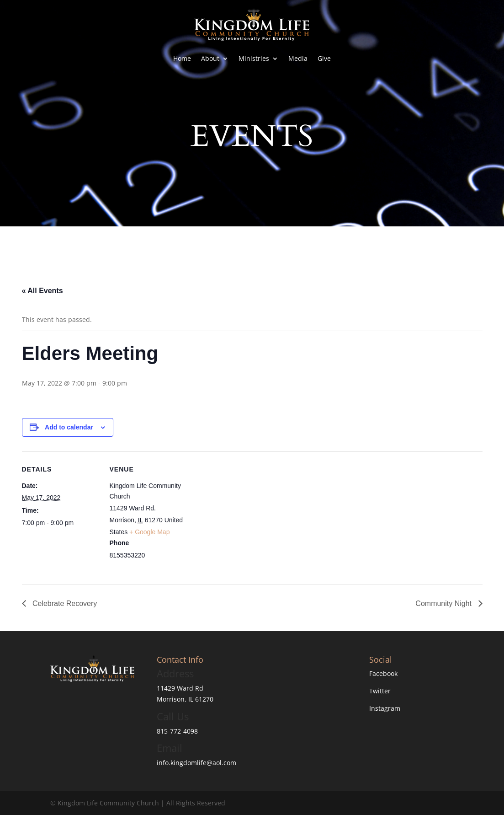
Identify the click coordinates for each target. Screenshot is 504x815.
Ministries (254, 58)
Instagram (385, 708)
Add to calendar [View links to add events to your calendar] (69, 427)
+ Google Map (149, 532)
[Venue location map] (246, 515)
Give (324, 58)
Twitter (380, 691)
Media (298, 58)
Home (182, 58)
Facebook (383, 673)
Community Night (444, 603)
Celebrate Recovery (64, 603)
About (210, 58)
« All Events (42, 291)
